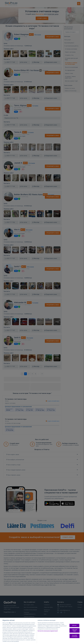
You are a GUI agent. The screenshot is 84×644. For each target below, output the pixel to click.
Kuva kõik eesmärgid (74, 636)
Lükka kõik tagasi (74, 630)
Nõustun (74, 625)
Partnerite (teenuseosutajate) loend (48, 631)
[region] (42, 631)
